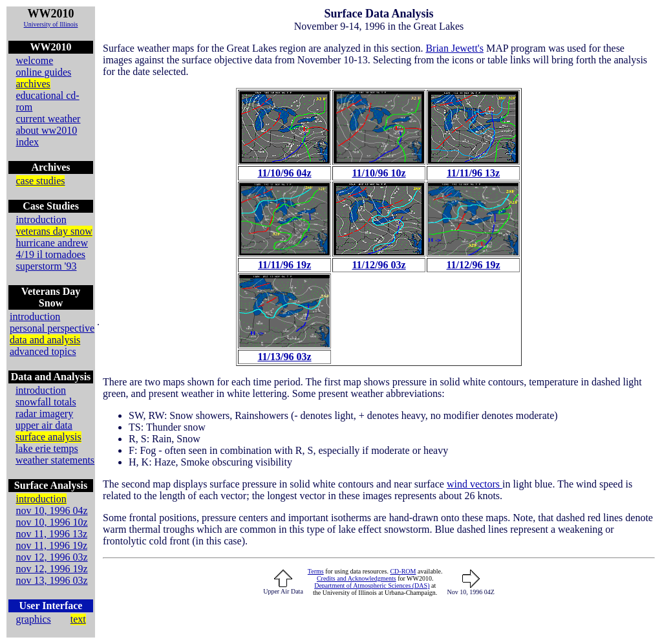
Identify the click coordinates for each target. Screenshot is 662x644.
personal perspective (52, 328)
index (28, 142)
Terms (316, 571)
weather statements (55, 460)
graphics (34, 619)
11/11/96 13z (473, 173)
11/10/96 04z (284, 173)
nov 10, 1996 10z (52, 522)
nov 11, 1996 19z (52, 545)
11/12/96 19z (473, 265)
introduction (41, 220)
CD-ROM (403, 571)
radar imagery (44, 413)
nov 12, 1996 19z (52, 569)
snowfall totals (46, 402)
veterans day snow (54, 231)
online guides (44, 72)
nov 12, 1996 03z (52, 557)
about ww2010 (47, 130)
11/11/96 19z (284, 265)
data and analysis (45, 340)
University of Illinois (51, 24)
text (78, 619)
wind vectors (475, 484)
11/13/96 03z (284, 357)
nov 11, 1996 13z (52, 534)
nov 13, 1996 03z (52, 580)
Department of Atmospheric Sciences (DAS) (372, 585)
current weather (48, 119)
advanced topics (43, 351)
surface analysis (48, 437)
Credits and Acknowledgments (357, 578)
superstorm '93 (47, 266)
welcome (35, 60)
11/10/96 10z (379, 173)
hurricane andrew (52, 243)
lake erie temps (47, 448)
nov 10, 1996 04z (52, 510)
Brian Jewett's (454, 48)
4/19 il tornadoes (51, 254)
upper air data (44, 425)
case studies (41, 181)
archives (33, 84)
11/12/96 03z (379, 265)
